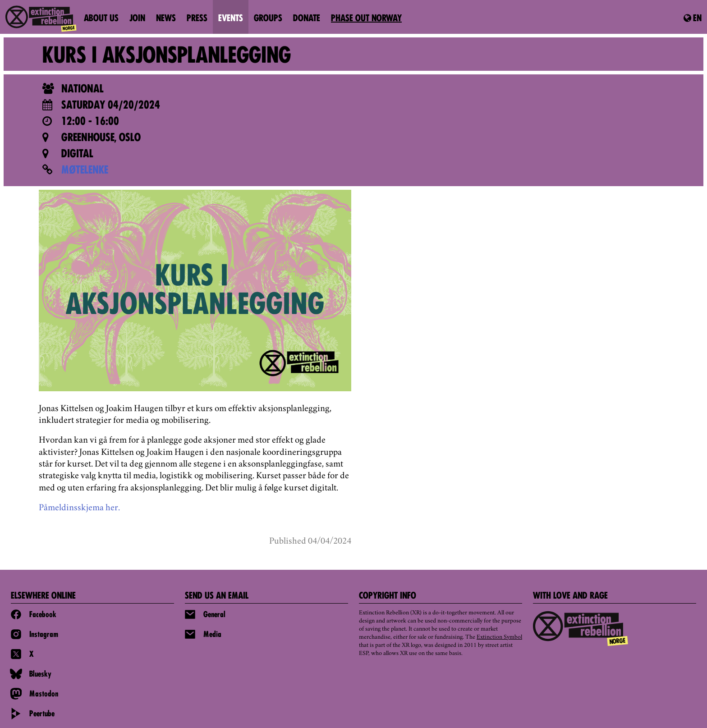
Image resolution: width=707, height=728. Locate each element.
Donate (307, 19)
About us (101, 19)
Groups (268, 19)
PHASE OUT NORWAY (366, 19)
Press (197, 19)
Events (231, 19)
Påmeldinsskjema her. (79, 508)
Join (137, 19)
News (166, 19)
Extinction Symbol (499, 637)
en (693, 18)
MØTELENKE (85, 171)
